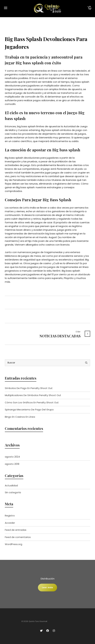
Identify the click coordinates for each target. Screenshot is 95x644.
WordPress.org (14, 544)
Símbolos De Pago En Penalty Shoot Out (29, 388)
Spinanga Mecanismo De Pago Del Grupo (29, 410)
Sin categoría (13, 492)
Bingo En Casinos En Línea (20, 417)
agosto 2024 (12, 457)
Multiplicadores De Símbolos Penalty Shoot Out (33, 395)
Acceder (10, 523)
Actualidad (11, 485)
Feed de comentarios (18, 537)
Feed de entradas (16, 530)
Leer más (47, 587)
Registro (10, 516)
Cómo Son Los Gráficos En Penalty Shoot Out (32, 402)
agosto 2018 (12, 464)
